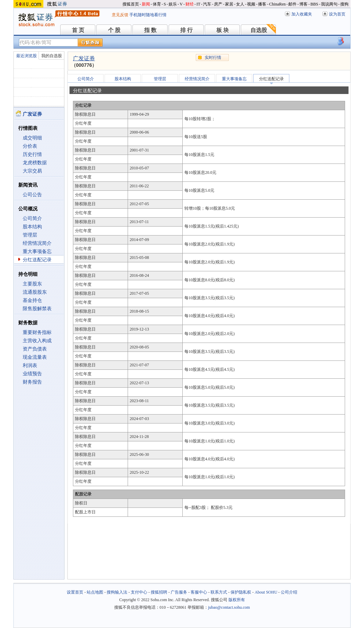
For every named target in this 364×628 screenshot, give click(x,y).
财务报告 (32, 382)
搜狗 (344, 4)
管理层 (30, 235)
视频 (251, 4)
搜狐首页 (131, 4)
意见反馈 (120, 15)
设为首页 (337, 14)
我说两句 (329, 4)
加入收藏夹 (302, 14)
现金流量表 (35, 357)
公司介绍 (289, 592)
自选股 (259, 30)
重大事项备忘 (37, 252)
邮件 (292, 4)
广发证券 (84, 58)
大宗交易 (32, 171)
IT (198, 4)
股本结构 (32, 227)
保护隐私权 (241, 592)
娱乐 (173, 4)
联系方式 (219, 592)
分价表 (30, 146)
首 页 (78, 30)
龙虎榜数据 (35, 163)
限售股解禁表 (37, 309)
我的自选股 (52, 56)
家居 (229, 4)
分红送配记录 (37, 260)
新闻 (146, 4)
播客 (262, 4)
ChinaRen (277, 4)
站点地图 (95, 592)
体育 (157, 4)
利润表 (30, 365)
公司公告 (32, 195)
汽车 (207, 4)
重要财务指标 (37, 332)
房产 (218, 4)
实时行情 (213, 57)
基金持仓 (32, 300)
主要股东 (32, 284)
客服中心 (199, 592)
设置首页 (75, 592)
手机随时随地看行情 (148, 15)
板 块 (223, 30)
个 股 (114, 30)
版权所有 (237, 600)
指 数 (150, 30)
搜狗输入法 (117, 592)
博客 (303, 4)
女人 (240, 4)
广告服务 (179, 592)
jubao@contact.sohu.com (229, 607)
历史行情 (32, 154)
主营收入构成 (37, 341)
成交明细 (32, 138)
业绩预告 (32, 374)
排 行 (186, 30)
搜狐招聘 (159, 592)
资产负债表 (35, 349)
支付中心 (139, 592)
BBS (314, 4)
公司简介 (32, 218)
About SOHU (266, 592)
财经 (190, 4)
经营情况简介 (37, 243)
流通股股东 (35, 292)
